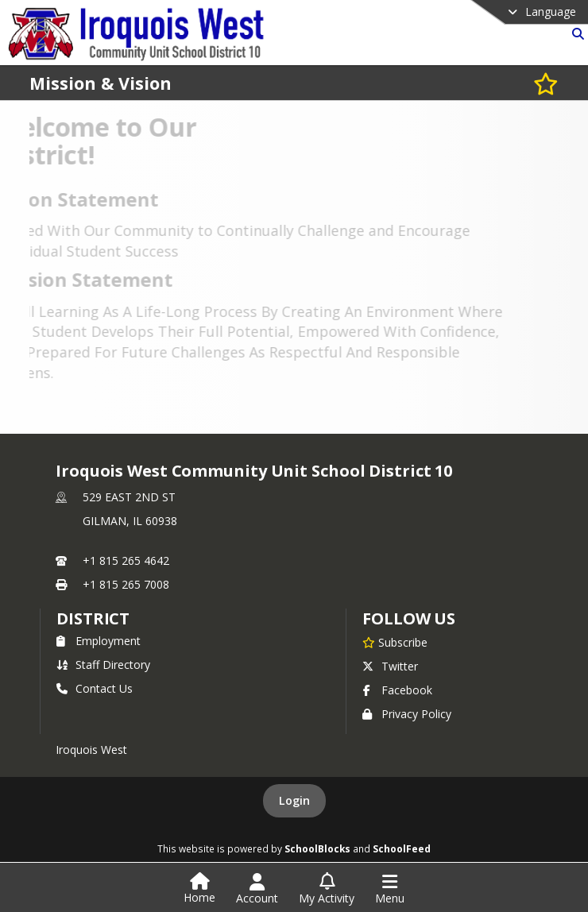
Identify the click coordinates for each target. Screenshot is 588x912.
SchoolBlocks (317, 848)
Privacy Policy (407, 714)
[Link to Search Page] (575, 34)
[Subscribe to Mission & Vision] (546, 83)
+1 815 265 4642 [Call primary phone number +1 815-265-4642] (126, 560)
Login (294, 800)
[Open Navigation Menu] (390, 889)
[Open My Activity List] (327, 889)
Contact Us (95, 688)
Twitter (390, 666)
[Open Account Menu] (257, 889)
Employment (99, 641)
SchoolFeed (402, 848)
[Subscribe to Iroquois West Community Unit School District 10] (395, 642)
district (93, 618)
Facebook (397, 690)
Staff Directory (103, 665)
